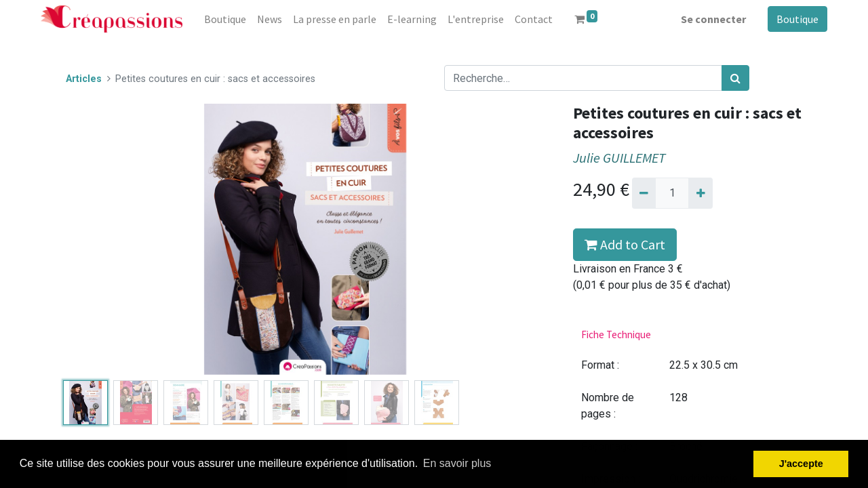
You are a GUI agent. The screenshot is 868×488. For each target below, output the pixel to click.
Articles (84, 79)
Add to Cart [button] (625, 244)
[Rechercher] (735, 78)
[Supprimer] (644, 193)
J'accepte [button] (801, 464)
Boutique (797, 19)
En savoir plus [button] (457, 463)
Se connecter (713, 19)
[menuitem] (225, 19)
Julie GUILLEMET (619, 158)
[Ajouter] (700, 193)
